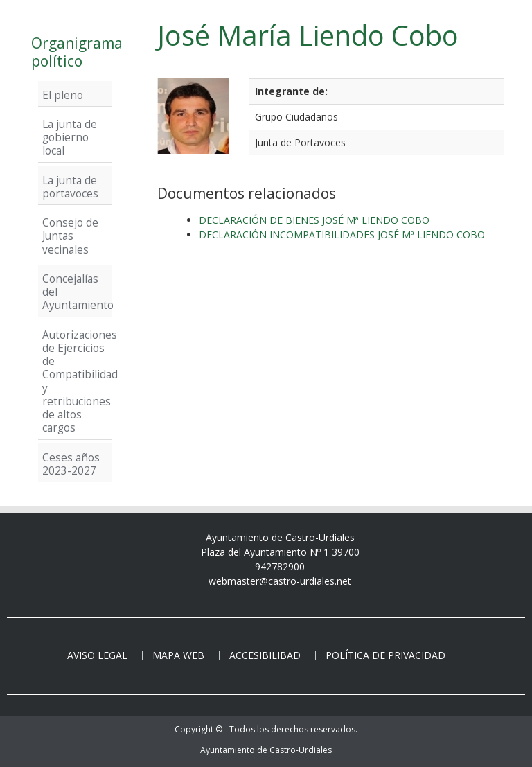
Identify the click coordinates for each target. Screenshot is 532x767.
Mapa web (178, 655)
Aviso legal (97, 655)
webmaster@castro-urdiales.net (280, 581)
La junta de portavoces (70, 187)
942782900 (280, 566)
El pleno (63, 95)
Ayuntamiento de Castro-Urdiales (266, 750)
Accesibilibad (265, 655)
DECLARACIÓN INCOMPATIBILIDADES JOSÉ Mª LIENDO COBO (342, 235)
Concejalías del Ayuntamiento (75, 292)
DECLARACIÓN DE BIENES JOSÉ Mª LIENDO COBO (314, 220)
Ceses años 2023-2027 (71, 464)
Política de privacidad (385, 655)
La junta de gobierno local (70, 138)
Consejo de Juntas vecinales (70, 236)
